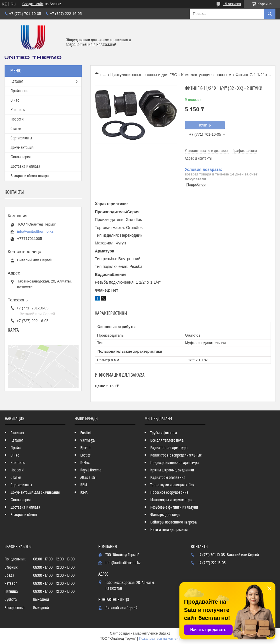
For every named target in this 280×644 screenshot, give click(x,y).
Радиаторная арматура (169, 448)
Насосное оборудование (169, 493)
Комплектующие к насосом (206, 75)
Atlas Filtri (88, 478)
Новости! (17, 119)
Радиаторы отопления (168, 478)
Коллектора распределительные (176, 455)
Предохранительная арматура (175, 463)
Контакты (18, 110)
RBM (84, 485)
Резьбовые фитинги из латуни (174, 507)
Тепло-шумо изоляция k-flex (172, 485)
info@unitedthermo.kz (35, 231)
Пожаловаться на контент (159, 639)
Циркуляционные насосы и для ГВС (144, 75)
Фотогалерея (21, 157)
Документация (22, 148)
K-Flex (85, 463)
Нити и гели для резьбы (169, 530)
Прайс (16, 448)
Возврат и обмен (24, 515)
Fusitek (86, 433)
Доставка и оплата (25, 167)
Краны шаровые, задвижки (172, 470)
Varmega (88, 440)
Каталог (17, 82)
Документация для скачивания (35, 493)
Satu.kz (164, 633)
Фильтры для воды (165, 515)
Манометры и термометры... (173, 500)
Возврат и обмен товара (30, 176)
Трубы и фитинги (164, 433)
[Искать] (270, 14)
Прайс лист (20, 91)
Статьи (16, 129)
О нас (15, 100)
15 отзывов (232, 4)
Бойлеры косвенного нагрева (174, 522)
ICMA (84, 493)
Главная (17, 433)
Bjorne (85, 448)
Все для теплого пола (167, 440)
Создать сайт (33, 4)
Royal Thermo (91, 470)
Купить (205, 125)
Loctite (85, 455)
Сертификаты (21, 138)
